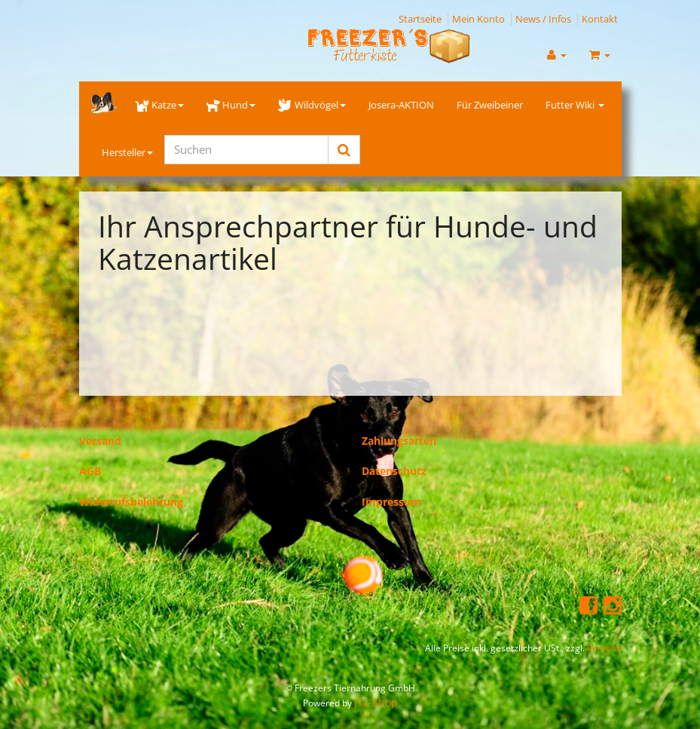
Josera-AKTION (401, 105)
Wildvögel (312, 105)
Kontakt (600, 19)
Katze (160, 105)
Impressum (391, 502)
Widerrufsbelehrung (131, 502)
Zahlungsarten (399, 441)
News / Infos (543, 19)
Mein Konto (478, 19)
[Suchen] (246, 150)
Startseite (420, 19)
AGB (90, 471)
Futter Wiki (575, 105)
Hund (231, 105)
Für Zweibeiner (490, 105)
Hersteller (127, 152)
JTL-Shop (376, 702)
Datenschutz (394, 471)
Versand (100, 441)
